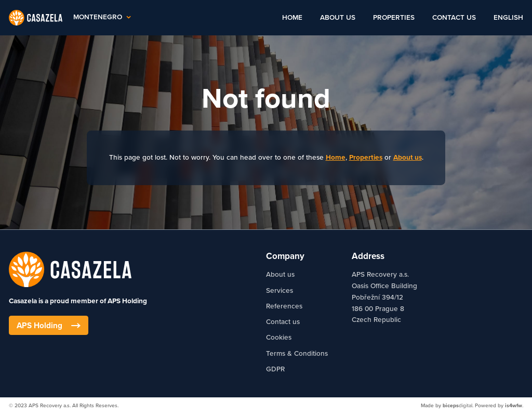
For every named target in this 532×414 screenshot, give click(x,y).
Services (280, 291)
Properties (394, 18)
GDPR (275, 369)
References (284, 306)
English (508, 18)
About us (338, 18)
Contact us (454, 18)
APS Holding (48, 326)
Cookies (279, 338)
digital (457, 406)
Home (292, 18)
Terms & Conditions (297, 354)
